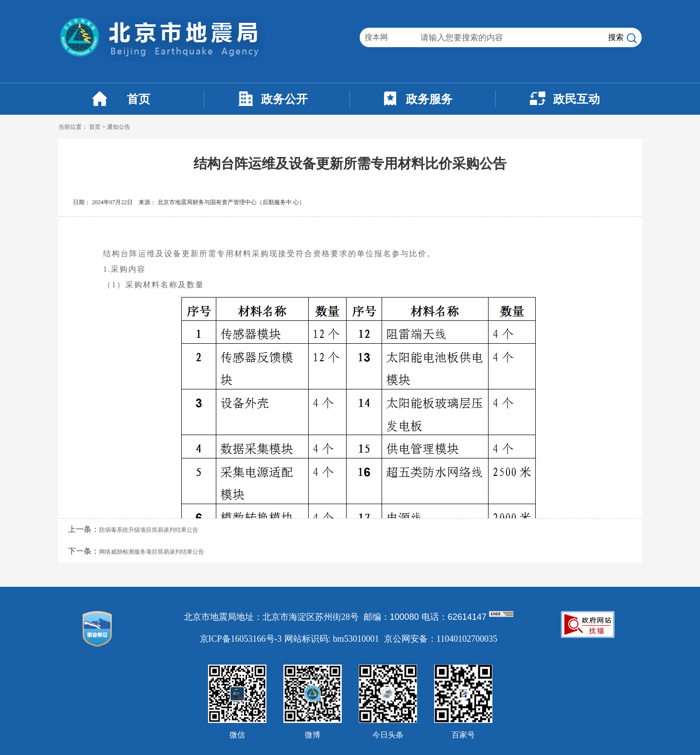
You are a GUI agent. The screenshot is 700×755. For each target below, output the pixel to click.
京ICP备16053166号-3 (241, 639)
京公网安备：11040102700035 (441, 639)
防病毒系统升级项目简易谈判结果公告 (149, 530)
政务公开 (284, 99)
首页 (139, 99)
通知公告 (119, 127)
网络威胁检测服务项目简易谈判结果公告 (152, 552)
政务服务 (429, 99)
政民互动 (577, 99)
